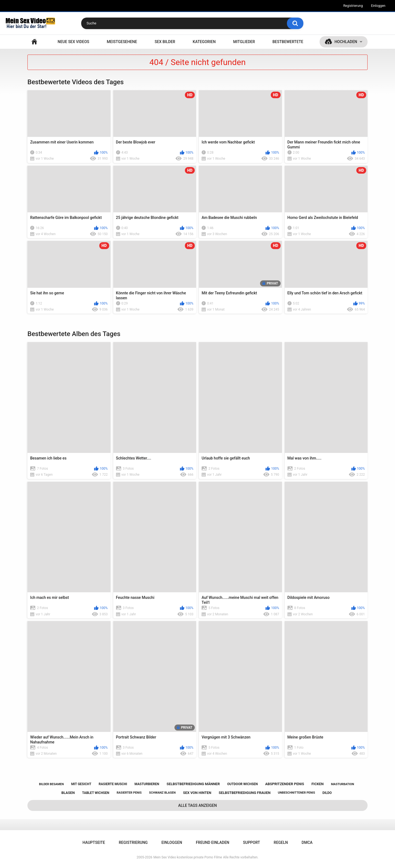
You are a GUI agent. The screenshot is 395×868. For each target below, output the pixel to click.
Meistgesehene (122, 42)
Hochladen (346, 42)
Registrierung (353, 6)
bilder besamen (51, 784)
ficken (317, 784)
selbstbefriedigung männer (193, 784)
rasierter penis (129, 793)
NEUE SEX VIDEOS (73, 42)
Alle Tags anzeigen (198, 805)
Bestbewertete (288, 42)
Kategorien (204, 42)
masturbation (343, 784)
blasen (68, 793)
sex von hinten (197, 793)
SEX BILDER (165, 42)
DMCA (307, 842)
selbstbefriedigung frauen (245, 793)
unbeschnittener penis (296, 793)
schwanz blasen (162, 793)
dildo (327, 793)
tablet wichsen (96, 793)
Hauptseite (34, 42)
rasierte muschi (113, 784)
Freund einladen (213, 842)
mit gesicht (81, 784)
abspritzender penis (285, 784)
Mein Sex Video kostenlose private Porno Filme (188, 857)
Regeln (281, 842)
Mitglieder (244, 42)
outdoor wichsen (242, 784)
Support (252, 842)
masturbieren (147, 784)
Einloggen (378, 6)
